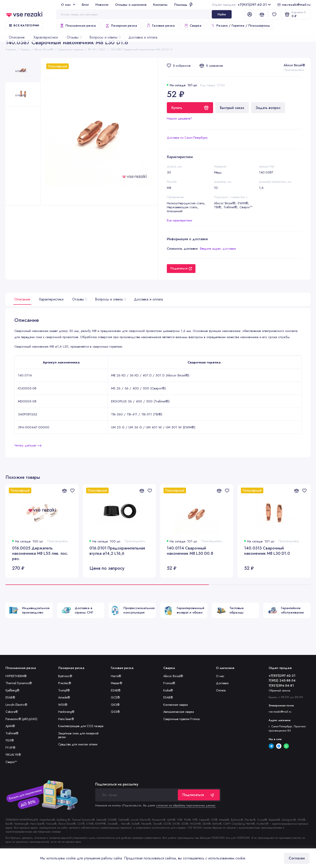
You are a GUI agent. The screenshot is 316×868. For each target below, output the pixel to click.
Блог (85, 5)
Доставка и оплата (148, 299)
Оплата (221, 690)
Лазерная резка (121, 26)
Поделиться (181, 268)
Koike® (168, 690)
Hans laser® (66, 719)
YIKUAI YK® (13, 755)
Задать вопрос (268, 108)
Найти (222, 14)
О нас (68, 5)
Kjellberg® (12, 690)
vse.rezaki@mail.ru (296, 5)
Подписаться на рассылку (117, 784)
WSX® (63, 705)
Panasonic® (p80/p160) (21, 719)
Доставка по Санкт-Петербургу (187, 138)
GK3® (115, 705)
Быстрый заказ (232, 108)
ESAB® (10, 697)
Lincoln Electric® (16, 705)
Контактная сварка (176, 705)
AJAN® (10, 726)
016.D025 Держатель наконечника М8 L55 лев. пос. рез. (40, 553)
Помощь (183, 5)
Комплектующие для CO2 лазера (81, 726)
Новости (102, 5)
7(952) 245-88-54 (282, 680)
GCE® (115, 697)
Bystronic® (65, 676)
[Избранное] (274, 14)
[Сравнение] (262, 14)
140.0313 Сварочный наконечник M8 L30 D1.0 (267, 551)
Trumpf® (64, 690)
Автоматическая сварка (179, 712)
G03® (115, 712)
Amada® (64, 697)
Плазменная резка (78, 26)
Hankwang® (66, 712)
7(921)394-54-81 (281, 686)
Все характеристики (179, 220)
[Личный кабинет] (250, 14)
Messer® (117, 683)
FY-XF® (10, 748)
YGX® (10, 740)
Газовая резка (161, 26)
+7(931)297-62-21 (241, 5)
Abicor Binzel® (294, 65)
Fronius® (169, 683)
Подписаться (199, 795)
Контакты (160, 5)
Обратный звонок (280, 690)
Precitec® (65, 683)
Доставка (222, 683)
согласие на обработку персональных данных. (186, 805)
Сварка (193, 26)
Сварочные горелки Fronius (181, 719)
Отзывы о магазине (131, 5)
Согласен (297, 858)
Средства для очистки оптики (78, 744)
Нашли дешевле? (179, 118)
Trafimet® (12, 733)
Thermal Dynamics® (19, 683)
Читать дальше (28, 445)
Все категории (24, 25)
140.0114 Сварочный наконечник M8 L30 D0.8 (190, 551)
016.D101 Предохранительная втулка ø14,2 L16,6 (117, 551)
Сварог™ (11, 762)
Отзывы (79, 299)
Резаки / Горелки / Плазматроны (240, 26)
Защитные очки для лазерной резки (78, 735)
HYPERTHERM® (16, 676)
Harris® (116, 676)
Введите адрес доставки (218, 249)
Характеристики (51, 299)
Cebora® (12, 712)
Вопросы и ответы (110, 299)
